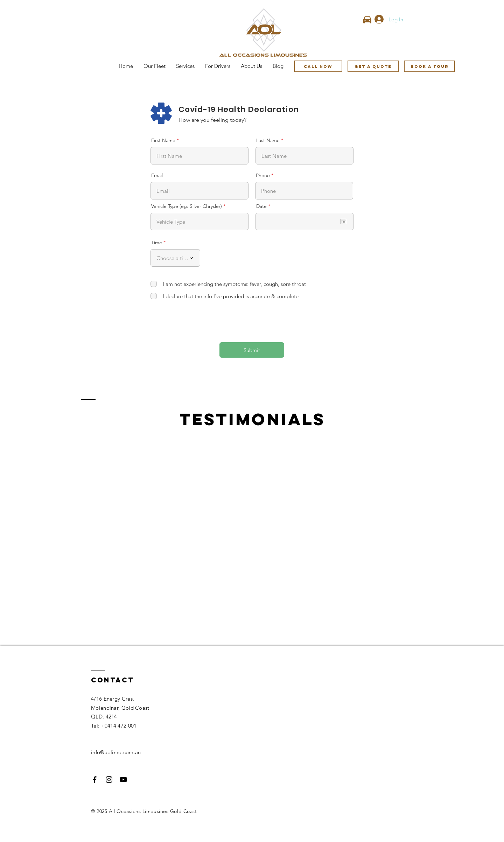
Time (157, 243)
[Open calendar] (343, 222)
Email (157, 175)
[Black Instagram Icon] (109, 780)
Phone (263, 175)
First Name (163, 140)
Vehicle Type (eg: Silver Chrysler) (187, 206)
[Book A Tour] (429, 66)
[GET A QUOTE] (373, 66)
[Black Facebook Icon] (95, 780)
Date (265, 206)
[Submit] (252, 350)
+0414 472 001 (119, 726)
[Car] (367, 20)
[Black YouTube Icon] (123, 780)
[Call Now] (318, 66)
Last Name (268, 140)
